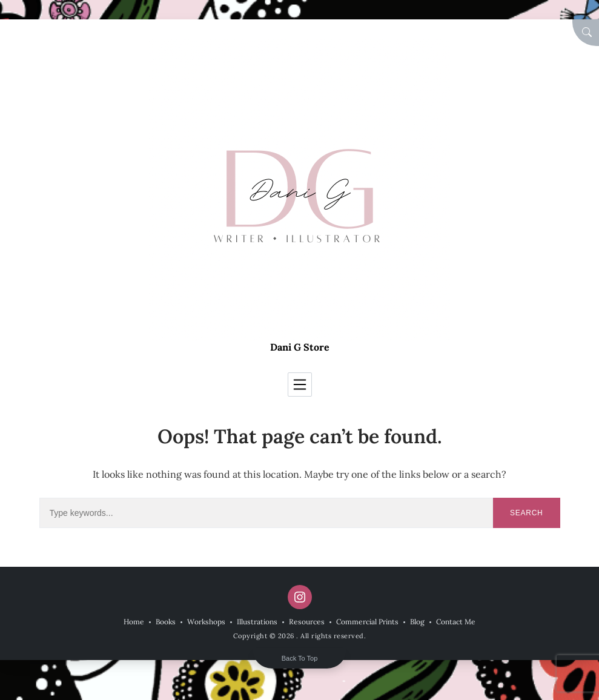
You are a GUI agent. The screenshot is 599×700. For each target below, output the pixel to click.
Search (527, 513)
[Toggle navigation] (300, 385)
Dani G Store (300, 347)
